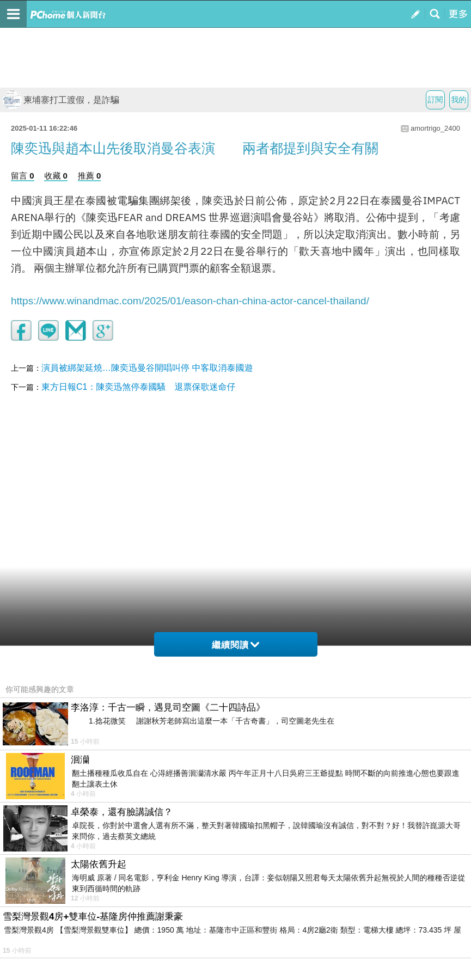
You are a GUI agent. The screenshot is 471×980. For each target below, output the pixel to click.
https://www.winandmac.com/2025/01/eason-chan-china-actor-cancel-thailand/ (190, 301)
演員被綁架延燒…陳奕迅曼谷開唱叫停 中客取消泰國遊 (147, 368)
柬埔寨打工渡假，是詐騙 (61, 100)
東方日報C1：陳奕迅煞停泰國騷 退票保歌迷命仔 (138, 387)
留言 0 (23, 176)
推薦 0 (90, 176)
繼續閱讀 (235, 645)
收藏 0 (56, 176)
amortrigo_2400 (435, 128)
